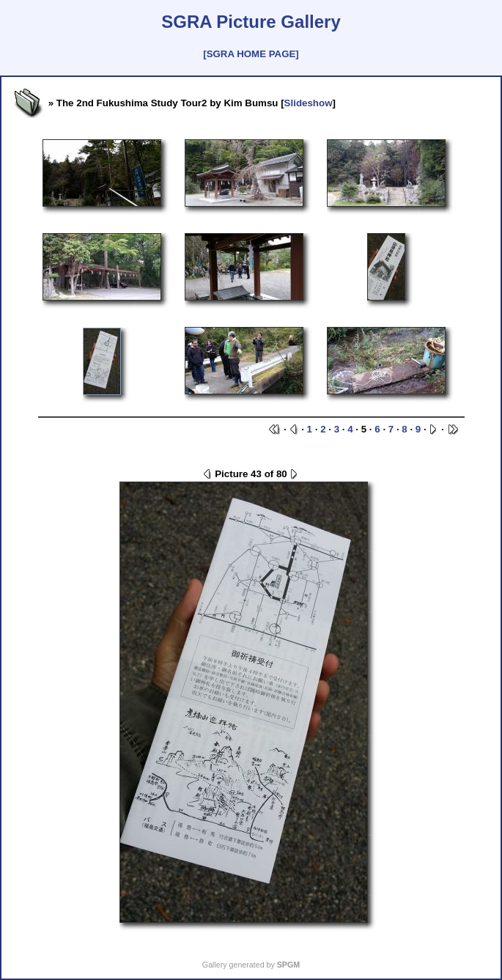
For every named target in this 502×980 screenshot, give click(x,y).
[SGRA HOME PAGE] (251, 54)
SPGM (288, 965)
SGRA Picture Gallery (251, 22)
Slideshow (309, 103)
